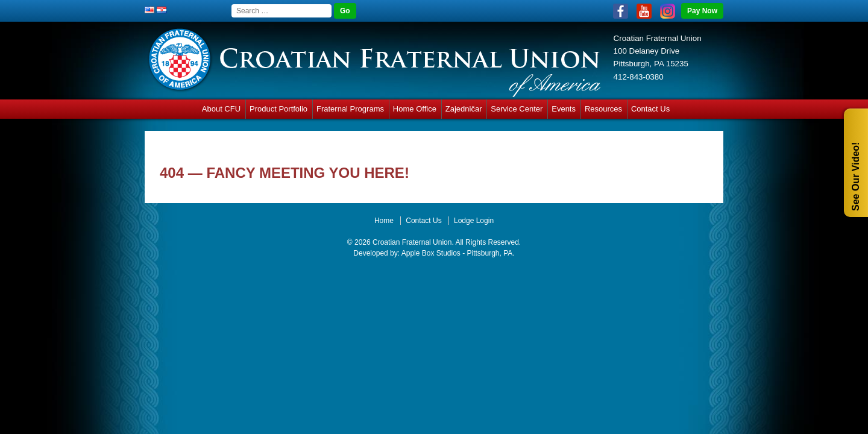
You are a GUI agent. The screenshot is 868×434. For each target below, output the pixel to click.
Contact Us (650, 109)
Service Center (517, 109)
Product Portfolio (278, 109)
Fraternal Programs (350, 109)
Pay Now (702, 11)
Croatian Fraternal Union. (412, 242)
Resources (603, 109)
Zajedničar (464, 109)
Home (384, 221)
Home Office (415, 109)
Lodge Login (474, 221)
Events (564, 109)
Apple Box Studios (431, 253)
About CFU (221, 109)
